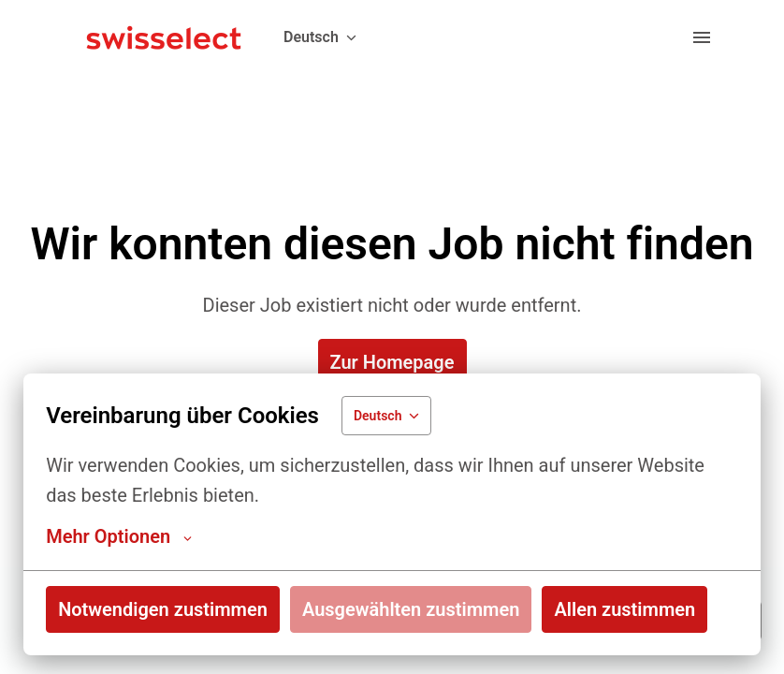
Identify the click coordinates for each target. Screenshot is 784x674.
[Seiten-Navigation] (702, 37)
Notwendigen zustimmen (163, 609)
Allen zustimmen (624, 609)
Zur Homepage (392, 362)
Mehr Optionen (119, 536)
